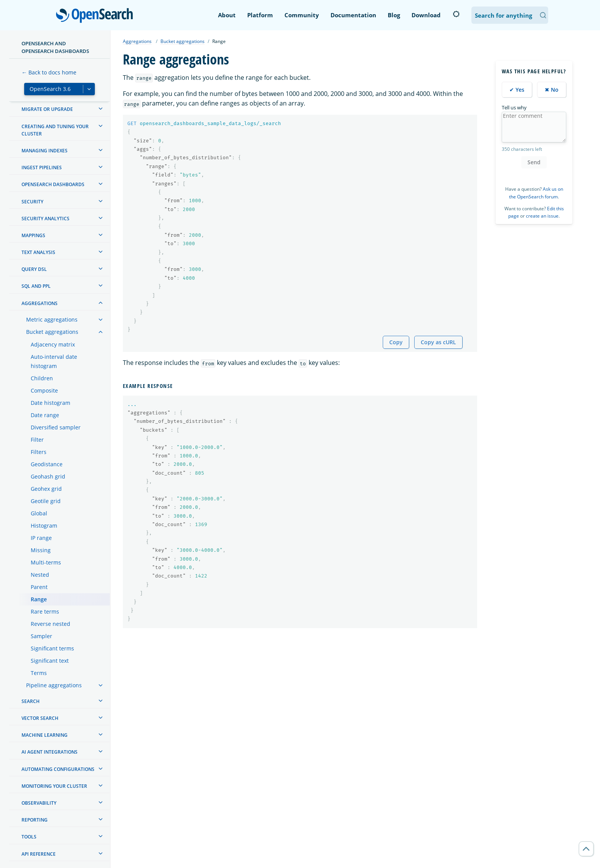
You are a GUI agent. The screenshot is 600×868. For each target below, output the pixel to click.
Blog (394, 15)
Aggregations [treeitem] (40, 303)
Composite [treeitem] (44, 390)
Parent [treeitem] (39, 587)
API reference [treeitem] (39, 854)
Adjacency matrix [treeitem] (53, 344)
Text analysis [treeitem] (38, 252)
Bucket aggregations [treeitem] (52, 332)
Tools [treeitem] (29, 837)
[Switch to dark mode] (456, 14)
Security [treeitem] (32, 202)
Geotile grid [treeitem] (46, 501)
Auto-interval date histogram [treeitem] (54, 361)
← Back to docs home (49, 72)
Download (426, 15)
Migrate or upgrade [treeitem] (47, 109)
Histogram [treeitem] (44, 526)
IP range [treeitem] (41, 538)
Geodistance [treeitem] (47, 464)
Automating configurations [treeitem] (58, 769)
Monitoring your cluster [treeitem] (54, 786)
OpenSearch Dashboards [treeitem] (53, 184)
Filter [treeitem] (37, 440)
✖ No (552, 90)
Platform (260, 15)
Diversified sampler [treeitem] (56, 427)
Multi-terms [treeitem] (46, 562)
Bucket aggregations (183, 41)
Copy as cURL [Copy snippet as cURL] (438, 342)
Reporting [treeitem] (35, 820)
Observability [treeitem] (39, 803)
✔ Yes (517, 90)
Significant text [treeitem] (50, 661)
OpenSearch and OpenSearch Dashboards (55, 47)
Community (302, 15)
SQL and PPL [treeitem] (36, 286)
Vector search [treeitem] (40, 718)
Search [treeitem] (31, 701)
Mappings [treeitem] (33, 235)
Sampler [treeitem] (41, 636)
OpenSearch (97, 16)
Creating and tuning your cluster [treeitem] (55, 130)
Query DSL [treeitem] (34, 269)
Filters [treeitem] (39, 452)
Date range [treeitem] (45, 415)
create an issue (542, 216)
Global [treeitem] (39, 513)
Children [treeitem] (42, 378)
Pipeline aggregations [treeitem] (54, 685)
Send (534, 162)
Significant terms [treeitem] (52, 648)
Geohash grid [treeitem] (48, 476)
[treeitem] (101, 109)
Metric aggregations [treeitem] (52, 319)
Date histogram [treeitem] (50, 403)
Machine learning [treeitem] (45, 735)
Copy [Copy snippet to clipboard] (396, 342)
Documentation (353, 15)
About (227, 15)
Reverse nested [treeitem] (50, 624)
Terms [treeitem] (39, 673)
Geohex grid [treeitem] (46, 489)
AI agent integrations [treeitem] (50, 752)
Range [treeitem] (39, 599)
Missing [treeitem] (41, 550)
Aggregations (137, 41)
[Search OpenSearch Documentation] (510, 15)
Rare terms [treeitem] (45, 611)
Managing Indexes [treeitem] (45, 151)
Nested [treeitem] (40, 575)
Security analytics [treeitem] (45, 219)
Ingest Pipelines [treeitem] (42, 167)
